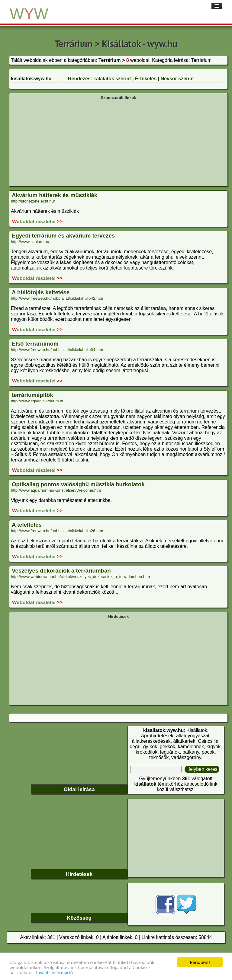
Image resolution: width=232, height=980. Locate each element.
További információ (54, 973)
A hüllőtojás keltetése (41, 292)
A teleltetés (27, 525)
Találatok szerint (112, 79)
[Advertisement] (118, 142)
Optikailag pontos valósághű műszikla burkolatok (78, 484)
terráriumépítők (32, 395)
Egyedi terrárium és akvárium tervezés (63, 236)
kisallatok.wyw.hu (31, 79)
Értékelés (146, 79)
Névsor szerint (177, 79)
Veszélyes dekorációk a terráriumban (61, 571)
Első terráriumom (35, 344)
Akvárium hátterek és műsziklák (55, 195)
